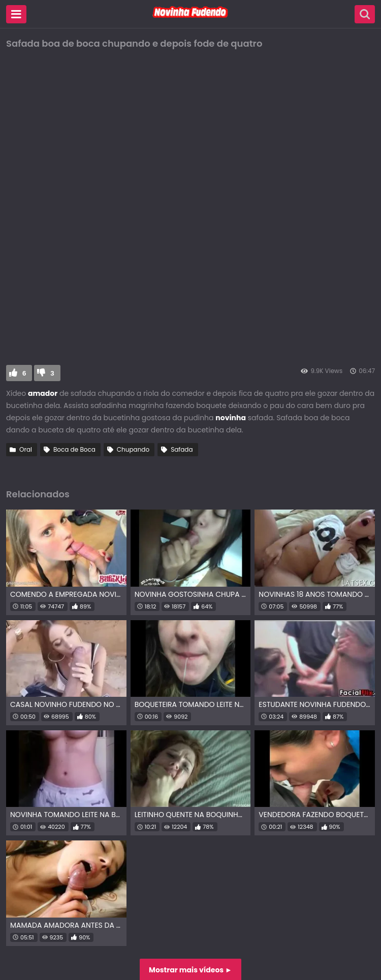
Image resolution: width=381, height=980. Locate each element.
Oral (26, 449)
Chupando (133, 449)
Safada (182, 449)
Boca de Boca (74, 449)
